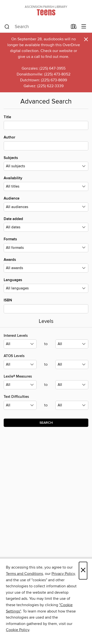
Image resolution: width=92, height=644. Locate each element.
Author (46, 143)
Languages (46, 285)
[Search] (7, 27)
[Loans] (74, 28)
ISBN (46, 306)
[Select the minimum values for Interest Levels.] (20, 344)
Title (46, 122)
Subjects (46, 163)
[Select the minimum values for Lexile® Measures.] (20, 385)
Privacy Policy (63, 574)
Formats (46, 244)
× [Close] (83, 571)
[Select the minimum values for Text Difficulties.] (20, 405)
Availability (46, 183)
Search (46, 423)
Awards (46, 265)
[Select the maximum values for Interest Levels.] (72, 344)
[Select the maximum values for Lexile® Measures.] (72, 385)
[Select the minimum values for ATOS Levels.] (20, 364)
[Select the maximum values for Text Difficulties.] (72, 405)
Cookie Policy (18, 630)
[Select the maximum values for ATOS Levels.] (72, 364)
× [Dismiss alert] (86, 39)
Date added (46, 224)
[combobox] (36, 27)
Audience (46, 204)
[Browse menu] (84, 27)
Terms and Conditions (24, 574)
